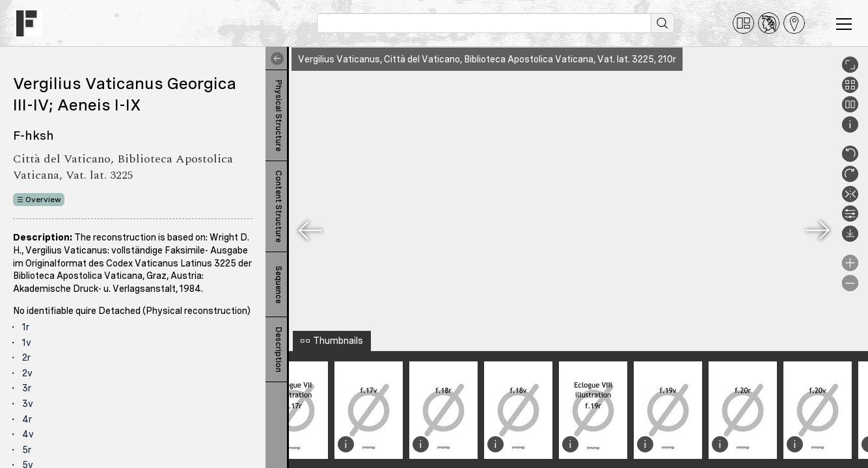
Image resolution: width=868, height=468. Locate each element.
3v (28, 404)
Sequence (278, 285)
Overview (43, 200)
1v (27, 343)
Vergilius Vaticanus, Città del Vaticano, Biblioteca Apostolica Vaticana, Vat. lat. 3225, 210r (487, 59)
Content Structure (278, 206)
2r (26, 357)
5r (27, 450)
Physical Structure (278, 116)
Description (278, 350)
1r (26, 327)
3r (27, 388)
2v (27, 373)
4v (28, 434)
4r (27, 419)
